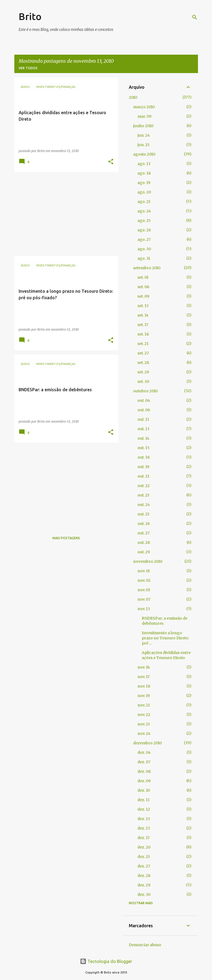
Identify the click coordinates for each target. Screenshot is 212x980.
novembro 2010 (148, 561)
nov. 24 (144, 734)
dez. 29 (144, 885)
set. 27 (143, 353)
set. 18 (143, 334)
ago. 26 (144, 230)
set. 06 (143, 287)
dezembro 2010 (147, 743)
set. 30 (143, 382)
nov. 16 (144, 667)
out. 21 (143, 476)
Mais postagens (66, 538)
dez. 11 (144, 800)
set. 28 (143, 363)
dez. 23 (144, 857)
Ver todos (28, 68)
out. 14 (143, 438)
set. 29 (143, 372)
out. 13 (143, 429)
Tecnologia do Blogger (106, 961)
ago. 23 (144, 202)
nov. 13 (144, 609)
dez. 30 (144, 895)
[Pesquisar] (195, 17)
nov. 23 (144, 724)
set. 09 (143, 296)
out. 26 (144, 524)
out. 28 (144, 542)
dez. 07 (144, 762)
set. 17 (143, 325)
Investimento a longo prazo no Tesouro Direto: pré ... (165, 638)
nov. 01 (144, 571)
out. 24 (144, 505)
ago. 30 (144, 249)
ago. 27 (144, 239)
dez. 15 (144, 828)
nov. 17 (144, 677)
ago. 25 (144, 221)
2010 (133, 97)
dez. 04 (144, 752)
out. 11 (143, 419)
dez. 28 (144, 876)
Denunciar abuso (145, 945)
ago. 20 (144, 192)
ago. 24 (144, 211)
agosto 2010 (144, 154)
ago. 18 (144, 173)
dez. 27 (144, 866)
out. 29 (144, 552)
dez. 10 (144, 790)
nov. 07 (144, 599)
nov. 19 (144, 696)
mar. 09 (144, 116)
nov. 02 (144, 580)
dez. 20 (144, 847)
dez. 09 (144, 781)
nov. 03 (144, 590)
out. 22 (144, 486)
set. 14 (143, 315)
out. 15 (144, 448)
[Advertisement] (64, 214)
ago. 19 (144, 183)
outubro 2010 (145, 391)
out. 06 (144, 410)
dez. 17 (144, 838)
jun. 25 (144, 145)
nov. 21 (144, 705)
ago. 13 (144, 164)
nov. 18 (144, 686)
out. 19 (143, 467)
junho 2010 (143, 126)
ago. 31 (144, 258)
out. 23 (143, 495)
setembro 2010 (147, 268)
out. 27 (144, 533)
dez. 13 (144, 819)
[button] (111, 162)
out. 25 (144, 514)
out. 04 (144, 400)
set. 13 (143, 306)
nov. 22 (144, 715)
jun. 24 (144, 135)
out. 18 (144, 457)
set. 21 (143, 344)
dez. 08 (144, 771)
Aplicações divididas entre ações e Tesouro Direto (166, 655)
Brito (30, 16)
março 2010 (144, 107)
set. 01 (143, 277)
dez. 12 (144, 809)
